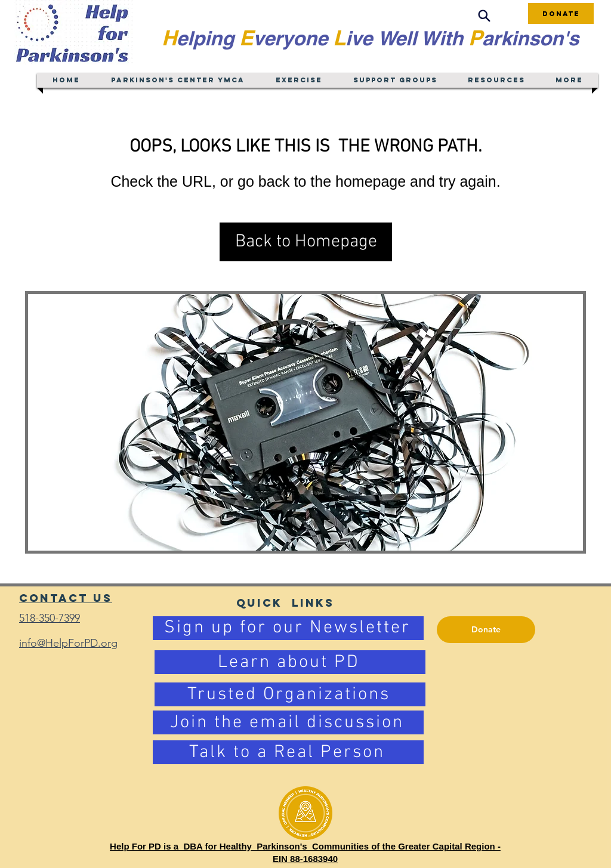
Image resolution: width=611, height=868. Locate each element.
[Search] (484, 16)
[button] (306, 242)
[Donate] (561, 13)
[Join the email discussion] (288, 722)
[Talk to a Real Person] (288, 752)
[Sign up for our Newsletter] (288, 628)
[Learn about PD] (290, 662)
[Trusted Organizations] (290, 694)
